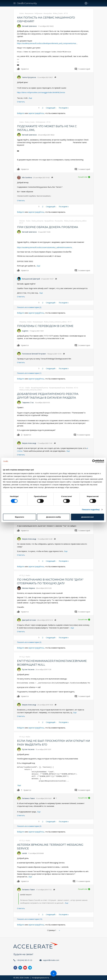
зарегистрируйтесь (37, 113)
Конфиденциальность (40, 978)
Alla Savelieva (27, 177)
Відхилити (19, 517)
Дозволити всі (87, 517)
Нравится (18, 69)
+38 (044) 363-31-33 (24, 960)
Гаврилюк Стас (28, 402)
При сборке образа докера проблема (49, 227)
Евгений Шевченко (29, 26)
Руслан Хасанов (28, 669)
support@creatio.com (51, 960)
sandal (24, 853)
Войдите (21, 113)
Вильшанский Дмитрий (31, 279)
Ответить (21, 102)
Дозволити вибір (54, 517)
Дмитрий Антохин (29, 620)
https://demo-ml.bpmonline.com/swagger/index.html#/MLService (41, 92)
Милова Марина (28, 588)
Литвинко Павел (28, 798)
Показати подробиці (91, 509)
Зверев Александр (29, 443)
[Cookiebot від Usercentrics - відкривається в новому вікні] (94, 461)
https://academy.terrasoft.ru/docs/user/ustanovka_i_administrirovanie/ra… (47, 247)
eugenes (25, 331)
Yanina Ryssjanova (29, 77)
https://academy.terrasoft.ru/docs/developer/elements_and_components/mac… (49, 43)
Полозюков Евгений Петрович (34, 354)
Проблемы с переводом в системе (47, 326)
